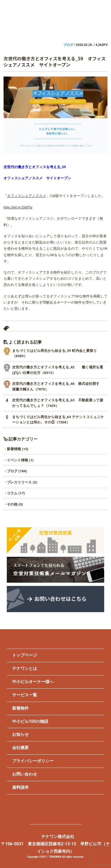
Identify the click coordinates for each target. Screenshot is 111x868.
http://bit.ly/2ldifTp (18, 207)
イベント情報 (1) (20, 460)
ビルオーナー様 (28, 28)
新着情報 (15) (18, 449)
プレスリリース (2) (22, 482)
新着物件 (20, 708)
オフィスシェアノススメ (27, 196)
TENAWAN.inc (55, 17)
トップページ (25, 655)
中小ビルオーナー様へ (33, 682)
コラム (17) (16, 493)
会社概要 (20, 748)
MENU (102, 10)
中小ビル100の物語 (30, 721)
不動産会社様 (83, 28)
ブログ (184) (17, 471)
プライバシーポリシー (33, 761)
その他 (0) (15, 504)
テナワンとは (25, 668)
